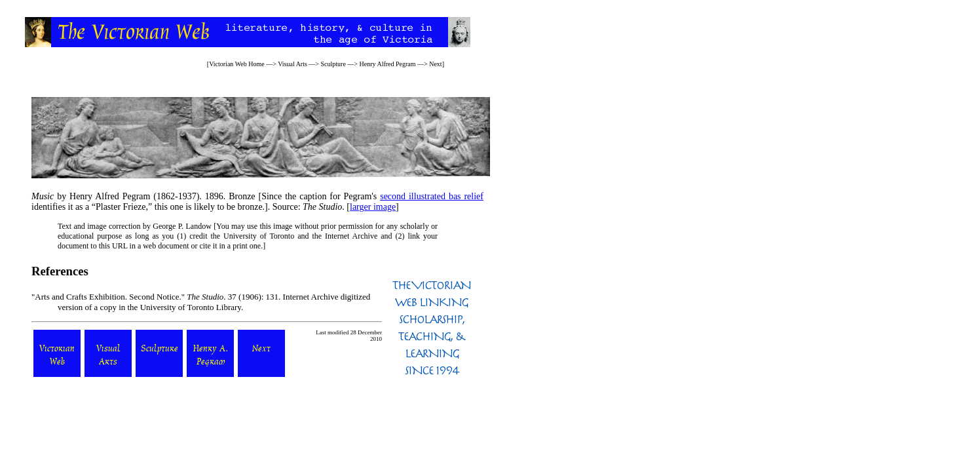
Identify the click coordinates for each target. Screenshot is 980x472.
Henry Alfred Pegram (387, 64)
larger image (373, 207)
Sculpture (333, 64)
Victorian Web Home (237, 64)
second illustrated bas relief (432, 196)
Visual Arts (292, 64)
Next (435, 64)
